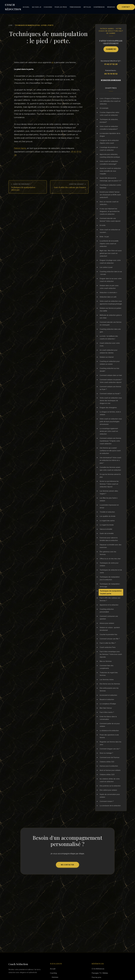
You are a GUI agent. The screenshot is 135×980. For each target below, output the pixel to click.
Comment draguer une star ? (110, 749)
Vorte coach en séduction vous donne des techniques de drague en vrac (111, 401)
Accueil (26, 7)
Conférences (99, 7)
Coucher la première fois (108, 634)
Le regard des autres (107, 521)
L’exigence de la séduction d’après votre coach (109, 142)
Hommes (55, 977)
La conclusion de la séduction (110, 806)
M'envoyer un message (111, 80)
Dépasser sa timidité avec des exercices (111, 546)
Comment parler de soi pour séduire (110, 725)
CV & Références (98, 969)
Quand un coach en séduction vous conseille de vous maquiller (110, 171)
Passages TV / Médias (100, 973)
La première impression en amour (109, 506)
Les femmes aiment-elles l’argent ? (109, 492)
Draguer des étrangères (108, 408)
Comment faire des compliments (107, 667)
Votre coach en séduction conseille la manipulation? (109, 128)
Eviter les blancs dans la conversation (108, 718)
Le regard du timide (107, 525)
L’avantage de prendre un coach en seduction (109, 149)
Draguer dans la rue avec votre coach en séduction (111, 280)
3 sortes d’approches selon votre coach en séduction (109, 114)
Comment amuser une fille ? (110, 639)
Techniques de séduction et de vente (111, 571)
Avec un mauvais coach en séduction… (109, 203)
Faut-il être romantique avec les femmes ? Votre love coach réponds (111, 654)
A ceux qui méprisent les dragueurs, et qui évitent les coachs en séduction (110, 211)
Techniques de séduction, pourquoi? (109, 121)
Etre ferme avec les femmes (110, 684)
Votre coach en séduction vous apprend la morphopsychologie (111, 302)
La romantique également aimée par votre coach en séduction (109, 431)
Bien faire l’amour (106, 708)
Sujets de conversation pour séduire (110, 796)
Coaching (48, 7)
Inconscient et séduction (108, 695)
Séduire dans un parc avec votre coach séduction (109, 287)
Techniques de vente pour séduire (109, 564)
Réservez (111, 7)
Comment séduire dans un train (111, 375)
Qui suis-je (37, 7)
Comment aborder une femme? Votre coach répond (110, 220)
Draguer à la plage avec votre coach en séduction (110, 262)
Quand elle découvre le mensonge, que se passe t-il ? (111, 179)
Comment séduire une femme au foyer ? (110, 388)
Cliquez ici (111, 49)
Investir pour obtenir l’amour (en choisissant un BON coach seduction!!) (110, 195)
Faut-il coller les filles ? (108, 643)
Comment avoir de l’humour (110, 757)
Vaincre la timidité (106, 529)
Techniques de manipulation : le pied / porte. (111, 592)
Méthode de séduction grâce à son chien (111, 316)
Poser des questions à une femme (109, 736)
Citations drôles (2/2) (107, 774)
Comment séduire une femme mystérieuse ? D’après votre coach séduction (110, 441)
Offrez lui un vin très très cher (110, 559)
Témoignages (75, 7)
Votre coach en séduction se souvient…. (110, 231)
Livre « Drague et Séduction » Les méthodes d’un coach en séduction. (110, 101)
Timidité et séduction (107, 512)
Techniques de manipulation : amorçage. (110, 585)
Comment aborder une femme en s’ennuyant (111, 323)
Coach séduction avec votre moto (110, 344)
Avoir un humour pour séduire (110, 770)
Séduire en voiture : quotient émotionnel (110, 629)
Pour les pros (61, 7)
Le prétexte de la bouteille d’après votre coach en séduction (109, 244)
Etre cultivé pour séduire (108, 790)
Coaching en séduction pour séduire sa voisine (110, 363)
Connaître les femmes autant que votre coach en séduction (110, 469)
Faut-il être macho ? (107, 712)
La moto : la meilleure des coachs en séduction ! (109, 337)
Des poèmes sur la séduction (110, 786)
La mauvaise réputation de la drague (110, 135)
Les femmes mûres (107, 679)
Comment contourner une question (109, 618)
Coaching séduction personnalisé (107, 610)
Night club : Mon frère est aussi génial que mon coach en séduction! (111, 253)
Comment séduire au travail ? (110, 394)
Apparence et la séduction (109, 605)
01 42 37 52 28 (111, 64)
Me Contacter (67, 865)
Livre (11, 25)
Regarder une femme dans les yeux (111, 743)
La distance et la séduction (109, 730)
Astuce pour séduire (107, 623)
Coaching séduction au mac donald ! (110, 370)
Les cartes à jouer (106, 267)
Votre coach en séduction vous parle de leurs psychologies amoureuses (111, 421)
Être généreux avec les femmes (108, 553)
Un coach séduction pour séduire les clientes (109, 351)
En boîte (103, 225)
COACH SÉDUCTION (13, 7)
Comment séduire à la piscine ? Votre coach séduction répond (111, 381)
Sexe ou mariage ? (106, 753)
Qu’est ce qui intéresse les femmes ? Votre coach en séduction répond (109, 484)
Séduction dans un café (108, 297)
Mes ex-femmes (106, 661)
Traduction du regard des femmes (109, 674)
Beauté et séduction (107, 699)
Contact (126, 7)
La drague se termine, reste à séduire (110, 413)
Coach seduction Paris (108, 647)
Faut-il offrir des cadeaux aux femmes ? (110, 599)
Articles (87, 7)
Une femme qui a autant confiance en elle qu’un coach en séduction (110, 451)
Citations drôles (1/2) (107, 762)
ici (53, 62)
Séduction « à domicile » (108, 292)
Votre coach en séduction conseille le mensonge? (109, 163)
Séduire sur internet (107, 357)
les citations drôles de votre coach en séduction (110, 780)
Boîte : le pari (104, 237)
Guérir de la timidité (107, 533)
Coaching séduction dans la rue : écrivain (111, 273)
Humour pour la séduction (109, 766)
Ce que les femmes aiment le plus (110, 476)
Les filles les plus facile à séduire (109, 499)
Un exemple (104, 108)
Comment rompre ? (107, 801)
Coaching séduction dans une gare (110, 330)
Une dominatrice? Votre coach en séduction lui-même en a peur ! (110, 460)
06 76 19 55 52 (111, 74)
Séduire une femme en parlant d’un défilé (110, 309)
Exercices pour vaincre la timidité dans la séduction (109, 539)
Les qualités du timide (108, 516)
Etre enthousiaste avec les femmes (109, 689)
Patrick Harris (20, 148)
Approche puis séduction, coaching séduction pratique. (110, 156)
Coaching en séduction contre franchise (110, 186)
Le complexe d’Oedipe (108, 704)
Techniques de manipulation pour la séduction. (110, 578)
